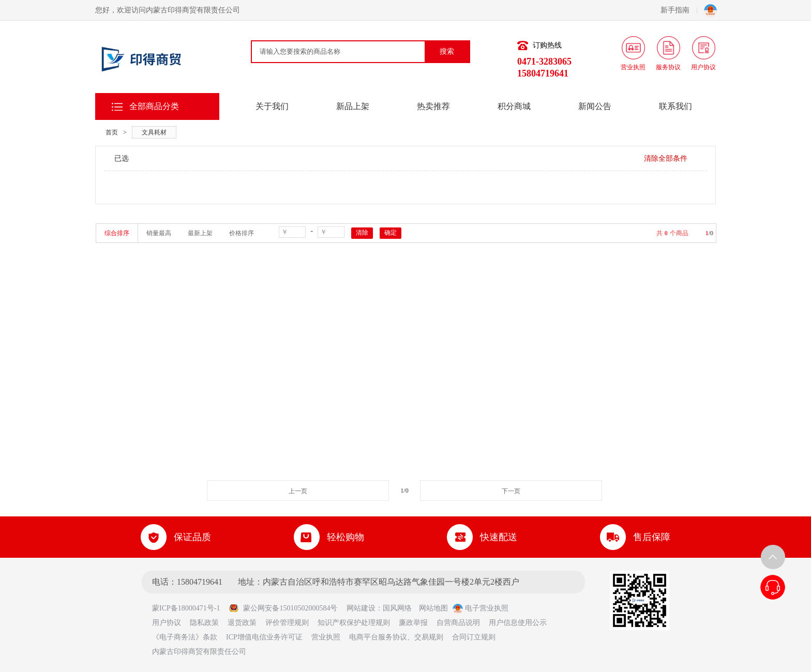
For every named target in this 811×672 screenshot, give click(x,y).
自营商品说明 (458, 623)
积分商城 (514, 106)
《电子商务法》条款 (185, 637)
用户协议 (167, 623)
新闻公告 (595, 106)
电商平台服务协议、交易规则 (396, 637)
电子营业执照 (480, 608)
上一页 (298, 491)
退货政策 (242, 623)
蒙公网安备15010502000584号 (283, 608)
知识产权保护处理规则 (354, 623)
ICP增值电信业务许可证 (264, 637)
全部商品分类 (154, 106)
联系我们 (675, 106)
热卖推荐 (433, 106)
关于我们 (272, 106)
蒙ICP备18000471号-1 (190, 608)
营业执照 (326, 637)
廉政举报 (413, 623)
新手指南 (679, 10)
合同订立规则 (474, 637)
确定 (391, 233)
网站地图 (433, 608)
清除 (362, 233)
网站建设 (361, 608)
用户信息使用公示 (518, 623)
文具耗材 (154, 132)
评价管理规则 (287, 623)
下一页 (511, 491)
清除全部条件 (666, 158)
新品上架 (353, 106)
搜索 (447, 51)
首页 (112, 132)
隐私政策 (204, 623)
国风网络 (397, 608)
